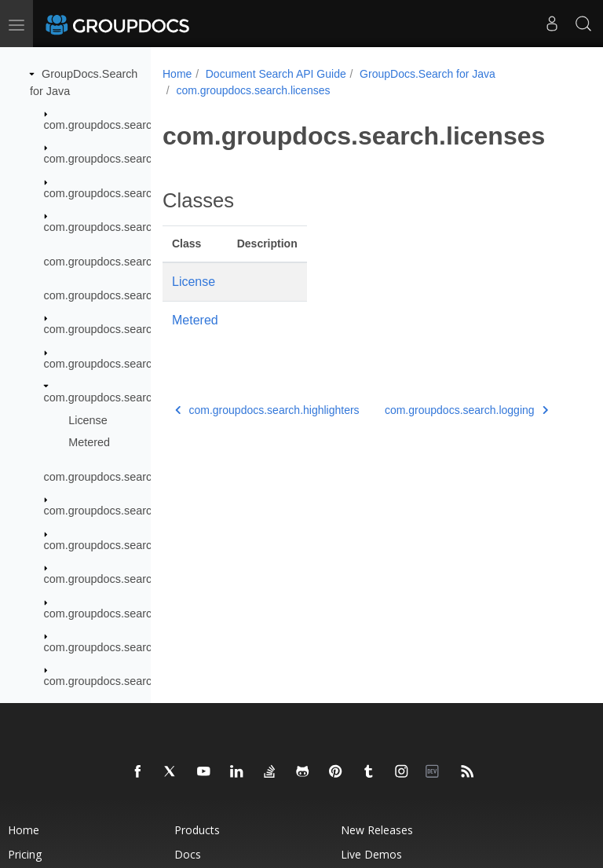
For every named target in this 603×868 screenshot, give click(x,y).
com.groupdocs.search (101, 125)
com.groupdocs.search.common (124, 159)
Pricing (25, 854)
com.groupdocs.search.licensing (125, 329)
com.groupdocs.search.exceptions (130, 262)
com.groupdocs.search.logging (121, 477)
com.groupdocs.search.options (121, 511)
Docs (188, 854)
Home (177, 74)
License (88, 420)
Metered (89, 442)
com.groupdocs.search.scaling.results (139, 681)
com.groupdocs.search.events (119, 227)
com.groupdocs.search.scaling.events (139, 647)
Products (197, 830)
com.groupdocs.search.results (119, 545)
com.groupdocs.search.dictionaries (131, 193)
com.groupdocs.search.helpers (121, 295)
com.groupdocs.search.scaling (120, 579)
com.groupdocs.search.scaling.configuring (150, 613)
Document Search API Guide (276, 74)
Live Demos (371, 854)
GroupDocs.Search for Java (428, 74)
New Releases (377, 830)
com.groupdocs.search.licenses (123, 397)
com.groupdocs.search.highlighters (132, 364)
